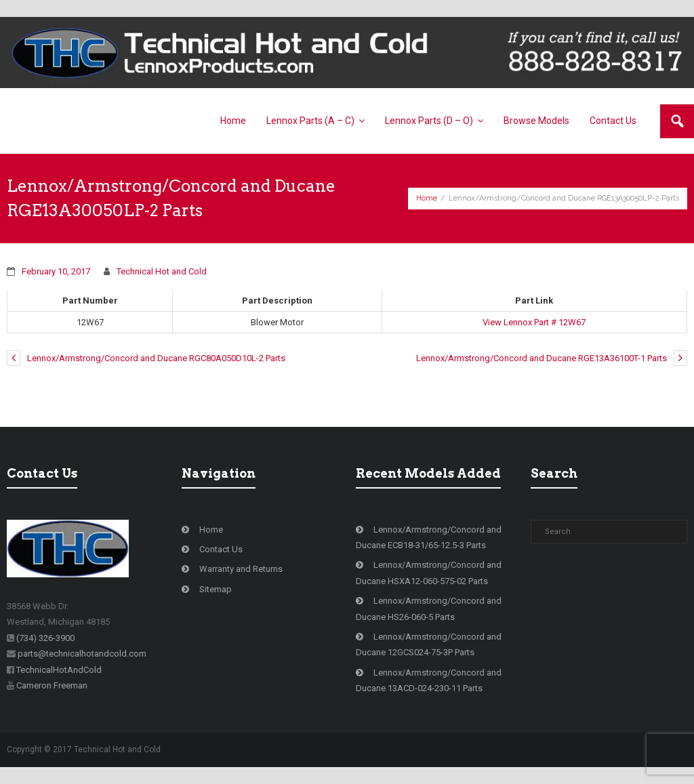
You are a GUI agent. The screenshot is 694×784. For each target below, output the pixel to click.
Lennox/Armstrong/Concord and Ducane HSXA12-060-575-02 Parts (429, 573)
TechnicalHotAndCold (59, 670)
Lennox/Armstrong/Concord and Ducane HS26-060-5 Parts (429, 608)
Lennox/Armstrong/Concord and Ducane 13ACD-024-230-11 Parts (429, 680)
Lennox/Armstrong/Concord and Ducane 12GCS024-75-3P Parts (429, 644)
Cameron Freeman (52, 685)
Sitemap (216, 589)
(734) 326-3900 (45, 638)
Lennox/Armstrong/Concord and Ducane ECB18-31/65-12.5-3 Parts (429, 537)
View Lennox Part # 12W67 (534, 322)
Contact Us (221, 549)
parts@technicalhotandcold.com (82, 654)
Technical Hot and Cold (162, 271)
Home (427, 198)
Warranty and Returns (241, 569)
